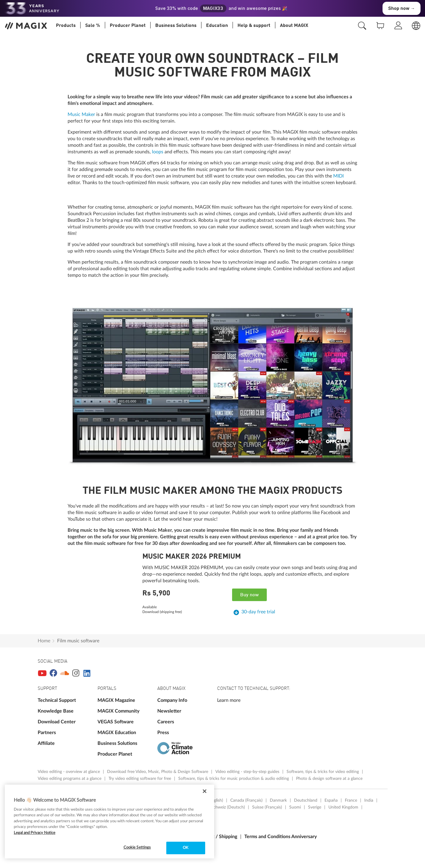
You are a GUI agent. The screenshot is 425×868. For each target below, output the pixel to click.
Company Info (172, 700)
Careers (166, 722)
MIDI (338, 176)
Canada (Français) (246, 800)
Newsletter (169, 711)
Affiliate (46, 743)
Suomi (295, 807)
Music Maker (81, 114)
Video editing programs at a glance (70, 779)
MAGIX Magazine (116, 700)
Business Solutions (117, 743)
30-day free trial (258, 612)
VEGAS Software (116, 722)
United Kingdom (343, 807)
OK (186, 848)
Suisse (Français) (267, 807)
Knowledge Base (56, 711)
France (351, 800)
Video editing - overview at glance (69, 772)
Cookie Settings (137, 848)
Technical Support (57, 700)
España (331, 800)
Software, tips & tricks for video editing (323, 772)
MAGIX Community (118, 711)
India (369, 800)
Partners (47, 733)
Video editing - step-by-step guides (248, 772)
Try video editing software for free (140, 779)
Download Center (57, 722)
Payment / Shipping (216, 837)
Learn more (229, 700)
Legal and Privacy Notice (35, 833)
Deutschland (306, 800)
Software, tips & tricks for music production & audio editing (234, 779)
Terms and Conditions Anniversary (281, 837)
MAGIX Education (117, 733)
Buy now (249, 595)
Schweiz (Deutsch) (228, 807)
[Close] (205, 791)
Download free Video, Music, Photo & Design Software (158, 772)
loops (158, 152)
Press (163, 733)
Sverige (315, 807)
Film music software (78, 641)
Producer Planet (115, 754)
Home (44, 641)
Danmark (278, 800)
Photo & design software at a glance (329, 779)
